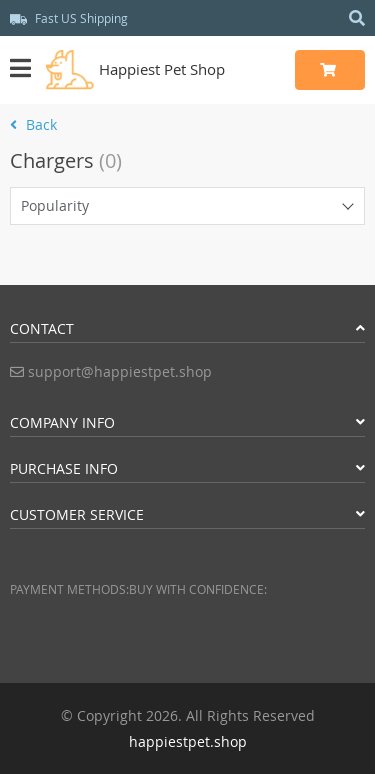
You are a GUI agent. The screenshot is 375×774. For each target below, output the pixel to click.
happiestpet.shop (188, 741)
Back (33, 124)
